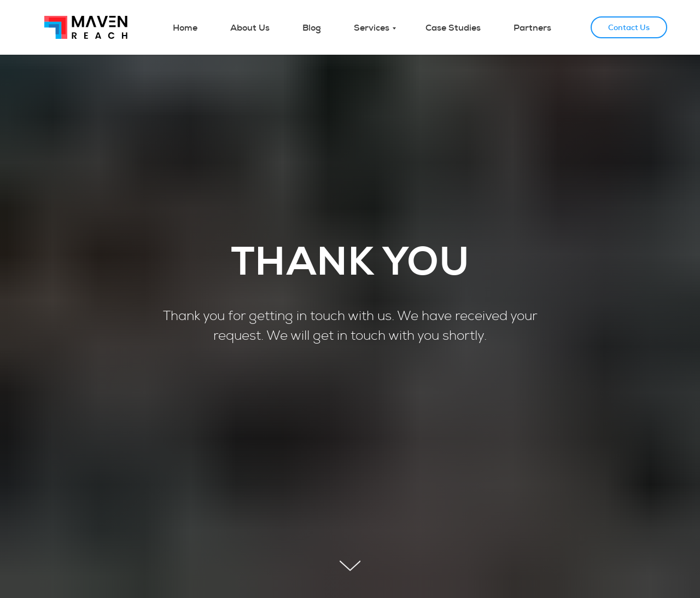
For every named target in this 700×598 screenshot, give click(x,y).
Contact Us (629, 27)
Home (185, 28)
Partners (532, 28)
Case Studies (453, 28)
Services (372, 28)
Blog (312, 28)
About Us (250, 28)
